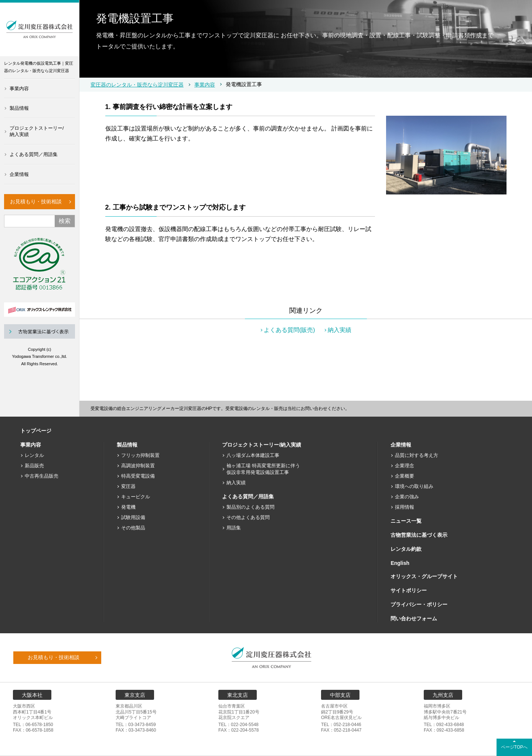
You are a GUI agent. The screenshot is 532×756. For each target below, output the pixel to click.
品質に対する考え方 (417, 455)
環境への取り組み (414, 486)
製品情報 (19, 108)
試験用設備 (133, 517)
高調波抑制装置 (138, 466)
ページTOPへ (514, 747)
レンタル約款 (406, 549)
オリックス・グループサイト (424, 576)
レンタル (34, 455)
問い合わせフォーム (414, 618)
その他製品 (133, 528)
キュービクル (136, 497)
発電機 (128, 507)
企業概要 (405, 476)
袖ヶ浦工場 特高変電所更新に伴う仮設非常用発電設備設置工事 (263, 469)
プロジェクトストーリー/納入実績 (37, 131)
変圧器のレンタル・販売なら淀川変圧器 (137, 85)
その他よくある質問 (248, 517)
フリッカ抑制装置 (140, 455)
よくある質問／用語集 (34, 154)
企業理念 (405, 466)
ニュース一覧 (406, 521)
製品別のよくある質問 (250, 507)
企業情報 (19, 174)
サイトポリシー (409, 590)
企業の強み (407, 497)
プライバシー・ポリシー (419, 604)
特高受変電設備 (138, 476)
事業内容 (19, 89)
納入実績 (340, 330)
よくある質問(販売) (289, 330)
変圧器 (128, 486)
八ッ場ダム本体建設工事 (253, 455)
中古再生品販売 (42, 476)
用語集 (234, 528)
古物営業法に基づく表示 (419, 535)
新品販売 (34, 466)
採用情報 (405, 507)
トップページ (36, 431)
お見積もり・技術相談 (36, 201)
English (400, 563)
